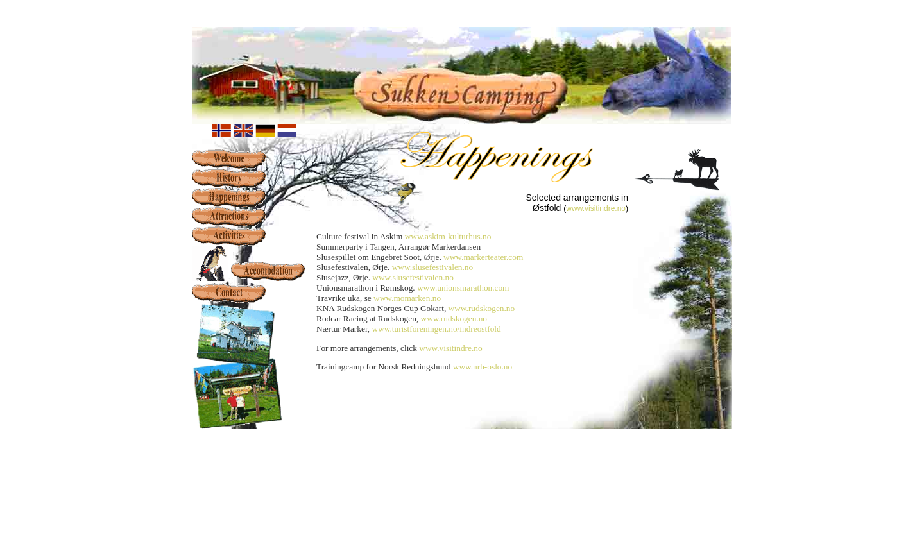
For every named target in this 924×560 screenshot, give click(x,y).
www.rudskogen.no (482, 308)
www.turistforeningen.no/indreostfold (436, 329)
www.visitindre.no (450, 348)
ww (571, 208)
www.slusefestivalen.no (432, 267)
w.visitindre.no (602, 208)
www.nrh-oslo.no (483, 367)
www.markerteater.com (483, 257)
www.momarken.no (407, 298)
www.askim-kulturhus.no (448, 236)
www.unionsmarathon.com (463, 288)
